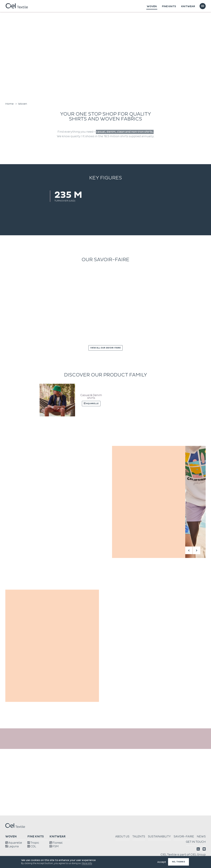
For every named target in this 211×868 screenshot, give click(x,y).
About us (122, 837)
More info (87, 863)
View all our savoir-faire (105, 348)
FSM (54, 846)
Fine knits (169, 6)
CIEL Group (198, 855)
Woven (152, 6)
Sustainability (159, 837)
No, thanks (178, 862)
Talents (139, 837)
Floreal (56, 843)
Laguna (12, 846)
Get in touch (196, 842)
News (201, 837)
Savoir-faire (184, 837)
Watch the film (15, 92)
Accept (162, 862)
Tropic (33, 843)
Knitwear (188, 6)
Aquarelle (14, 843)
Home (9, 104)
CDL (32, 846)
